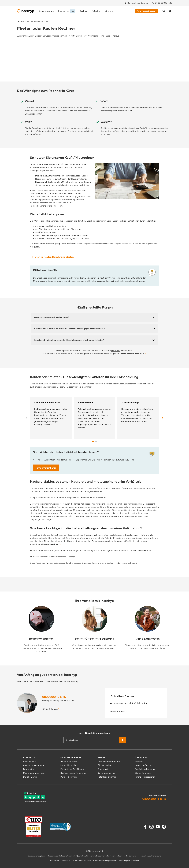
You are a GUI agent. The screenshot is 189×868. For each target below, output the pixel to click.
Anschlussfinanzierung (33, 765)
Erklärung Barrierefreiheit (129, 861)
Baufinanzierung (31, 761)
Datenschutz (66, 861)
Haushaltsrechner (52, 544)
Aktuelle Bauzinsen (69, 761)
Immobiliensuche (68, 765)
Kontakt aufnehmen (144, 765)
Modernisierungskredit (34, 773)
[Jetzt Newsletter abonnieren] (123, 740)
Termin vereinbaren (46, 468)
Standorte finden (143, 773)
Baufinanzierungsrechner (109, 761)
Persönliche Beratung (145, 769)
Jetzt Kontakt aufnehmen (133, 354)
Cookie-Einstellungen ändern (105, 861)
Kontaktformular (119, 711)
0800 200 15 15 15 (54, 697)
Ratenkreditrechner (107, 777)
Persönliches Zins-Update (72, 769)
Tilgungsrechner (105, 765)
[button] (27, 418)
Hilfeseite (116, 351)
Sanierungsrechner (106, 773)
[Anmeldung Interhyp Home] (170, 11)
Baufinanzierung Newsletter (73, 773)
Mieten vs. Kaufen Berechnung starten (53, 257)
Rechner (25, 21)
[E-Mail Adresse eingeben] (95, 740)
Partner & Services (69, 777)
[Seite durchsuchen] (164, 11)
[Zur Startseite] (18, 21)
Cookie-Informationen (82, 861)
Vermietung (139, 513)
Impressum (54, 861)
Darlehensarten (30, 777)
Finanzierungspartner (145, 777)
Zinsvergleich (104, 769)
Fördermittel (29, 769)
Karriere (139, 761)
